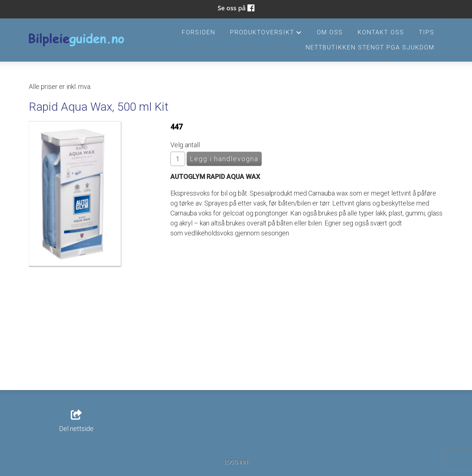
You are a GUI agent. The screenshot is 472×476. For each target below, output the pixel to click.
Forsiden (199, 32)
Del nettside (76, 421)
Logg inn (236, 462)
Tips (427, 32)
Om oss (330, 32)
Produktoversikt (266, 34)
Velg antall (185, 145)
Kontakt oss (381, 32)
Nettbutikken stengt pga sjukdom (370, 47)
